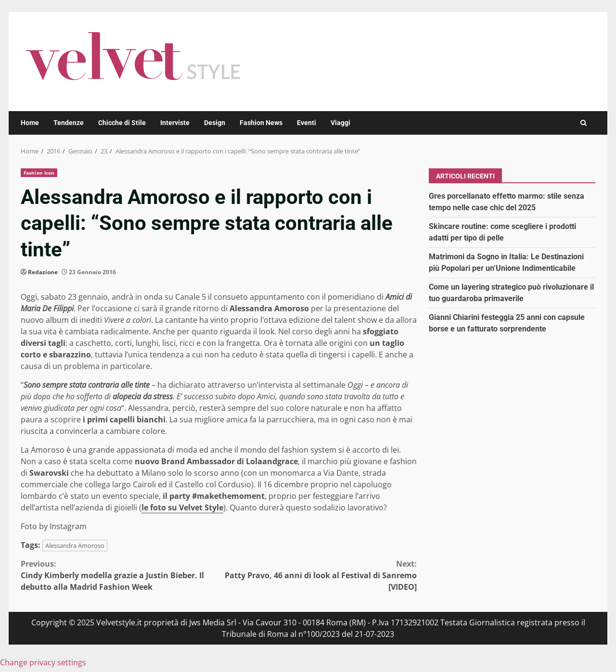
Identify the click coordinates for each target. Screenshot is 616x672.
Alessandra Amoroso (75, 545)
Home (30, 123)
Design (215, 123)
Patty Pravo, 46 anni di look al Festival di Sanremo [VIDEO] (318, 575)
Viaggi (340, 123)
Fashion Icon (39, 173)
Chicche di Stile (122, 123)
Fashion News (261, 123)
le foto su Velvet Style (182, 507)
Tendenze (69, 123)
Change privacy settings (43, 662)
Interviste (175, 123)
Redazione (43, 272)
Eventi (307, 123)
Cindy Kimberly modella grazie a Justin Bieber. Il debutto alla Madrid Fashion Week (120, 575)
